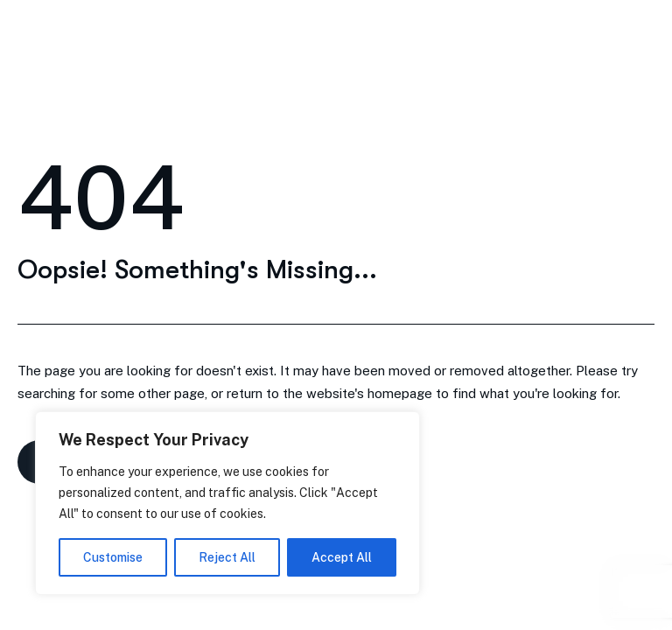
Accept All (342, 557)
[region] (227, 503)
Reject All (227, 557)
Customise (113, 557)
